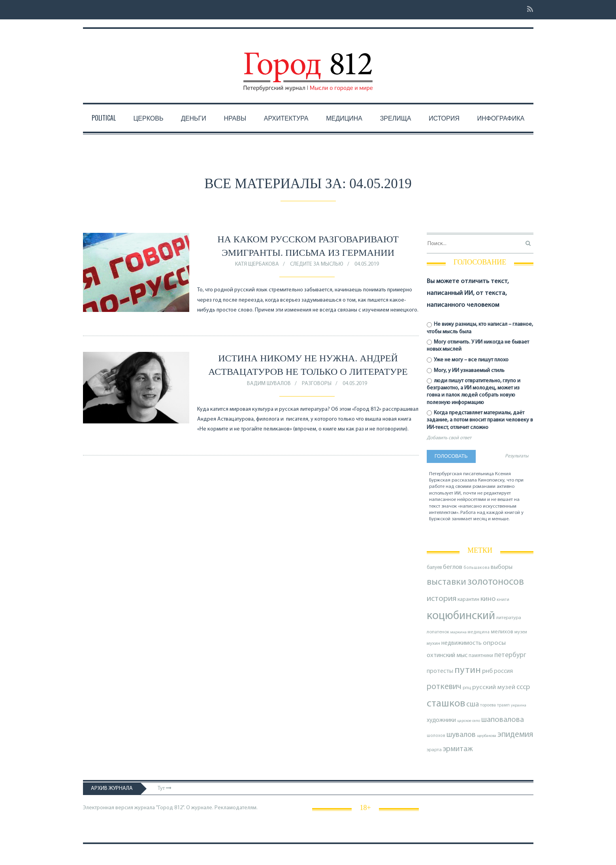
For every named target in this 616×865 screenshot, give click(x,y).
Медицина (344, 118)
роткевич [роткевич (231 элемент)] (444, 687)
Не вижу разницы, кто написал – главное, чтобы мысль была (480, 328)
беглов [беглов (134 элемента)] (453, 567)
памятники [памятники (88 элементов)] (481, 656)
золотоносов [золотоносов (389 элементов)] (496, 582)
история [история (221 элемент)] (442, 599)
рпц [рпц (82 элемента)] (467, 688)
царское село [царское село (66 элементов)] (469, 721)
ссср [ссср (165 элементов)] (523, 687)
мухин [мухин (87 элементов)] (433, 643)
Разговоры (317, 384)
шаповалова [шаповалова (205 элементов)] (503, 720)
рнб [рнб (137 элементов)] (487, 671)
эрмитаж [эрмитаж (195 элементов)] (458, 749)
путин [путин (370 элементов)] (468, 670)
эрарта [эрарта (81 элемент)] (434, 750)
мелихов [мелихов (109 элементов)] (502, 632)
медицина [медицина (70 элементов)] (479, 632)
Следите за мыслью (317, 264)
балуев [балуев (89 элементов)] (434, 568)
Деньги (194, 118)
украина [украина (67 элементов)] (519, 705)
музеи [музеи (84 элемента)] (521, 632)
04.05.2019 (367, 264)
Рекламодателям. (236, 808)
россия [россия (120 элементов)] (503, 671)
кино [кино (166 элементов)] (488, 599)
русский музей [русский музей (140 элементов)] (494, 687)
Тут (165, 789)
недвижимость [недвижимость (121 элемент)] (462, 643)
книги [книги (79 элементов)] (503, 600)
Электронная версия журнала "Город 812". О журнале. (148, 808)
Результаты (517, 456)
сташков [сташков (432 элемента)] (446, 704)
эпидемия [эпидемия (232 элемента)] (515, 735)
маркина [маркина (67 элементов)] (459, 632)
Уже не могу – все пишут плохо (468, 360)
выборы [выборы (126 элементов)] (502, 567)
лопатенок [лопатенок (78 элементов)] (438, 632)
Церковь (148, 118)
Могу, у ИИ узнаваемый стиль (466, 371)
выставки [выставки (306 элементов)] (446, 582)
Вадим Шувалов (269, 384)
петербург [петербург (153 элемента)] (510, 655)
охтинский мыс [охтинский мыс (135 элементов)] (447, 655)
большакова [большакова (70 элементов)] (477, 568)
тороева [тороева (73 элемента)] (488, 705)
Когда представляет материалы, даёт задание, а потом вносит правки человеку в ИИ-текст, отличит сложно (480, 420)
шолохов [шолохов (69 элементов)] (436, 736)
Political (104, 118)
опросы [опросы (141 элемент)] (494, 643)
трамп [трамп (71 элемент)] (503, 705)
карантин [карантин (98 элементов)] (468, 600)
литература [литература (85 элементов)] (509, 618)
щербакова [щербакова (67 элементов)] (487, 736)
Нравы (235, 118)
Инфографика (501, 118)
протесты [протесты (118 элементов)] (440, 671)
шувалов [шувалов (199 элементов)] (461, 735)
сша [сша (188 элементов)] (473, 705)
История (444, 118)
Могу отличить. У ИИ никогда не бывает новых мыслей (478, 346)
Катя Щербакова (257, 264)
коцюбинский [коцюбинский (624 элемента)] (461, 616)
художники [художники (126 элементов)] (441, 720)
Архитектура (286, 118)
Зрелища (396, 118)
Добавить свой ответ (449, 438)
